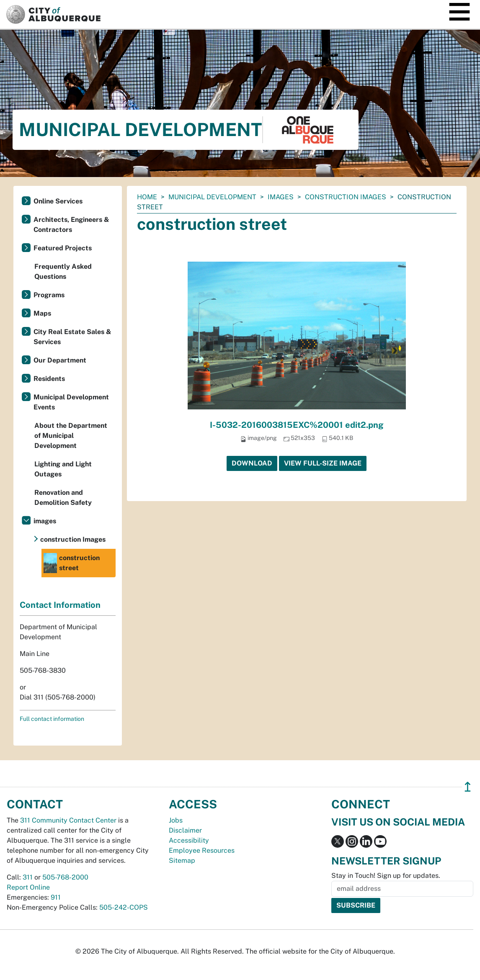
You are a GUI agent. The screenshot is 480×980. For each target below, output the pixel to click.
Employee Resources (202, 850)
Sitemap (182, 860)
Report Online (28, 887)
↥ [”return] (468, 787)
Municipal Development (212, 197)
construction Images (346, 197)
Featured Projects (63, 248)
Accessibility (189, 840)
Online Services (58, 201)
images (281, 197)
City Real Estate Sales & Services (72, 337)
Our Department (60, 360)
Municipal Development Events (71, 402)
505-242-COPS (124, 907)
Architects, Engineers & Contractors (71, 225)
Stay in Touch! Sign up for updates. (386, 876)
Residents (49, 379)
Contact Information (60, 605)
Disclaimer (185, 830)
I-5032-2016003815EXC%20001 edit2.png (297, 425)
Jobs (176, 820)
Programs (49, 295)
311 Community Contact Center (68, 820)
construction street (72, 563)
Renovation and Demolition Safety (63, 498)
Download (252, 463)
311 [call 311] (28, 877)
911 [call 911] (56, 897)
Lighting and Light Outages (63, 469)
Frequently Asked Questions (63, 271)
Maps (42, 313)
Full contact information (52, 719)
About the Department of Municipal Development (71, 436)
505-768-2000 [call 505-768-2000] (65, 877)
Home (147, 197)
